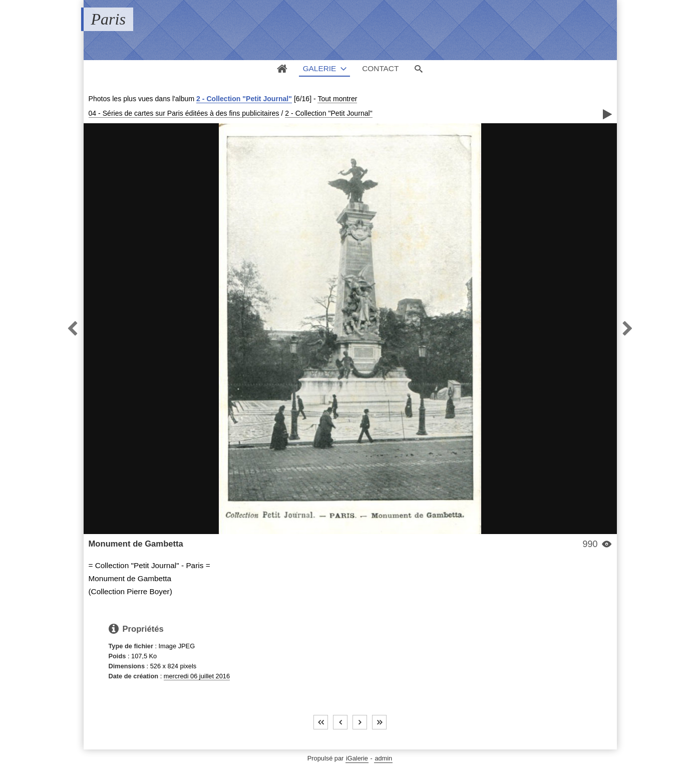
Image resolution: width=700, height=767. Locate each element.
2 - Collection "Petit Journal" (244, 99)
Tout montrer (337, 99)
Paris (108, 19)
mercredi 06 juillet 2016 (197, 676)
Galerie (320, 68)
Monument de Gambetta (136, 544)
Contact (380, 68)
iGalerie (357, 758)
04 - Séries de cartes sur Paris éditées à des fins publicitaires (184, 113)
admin (383, 758)
